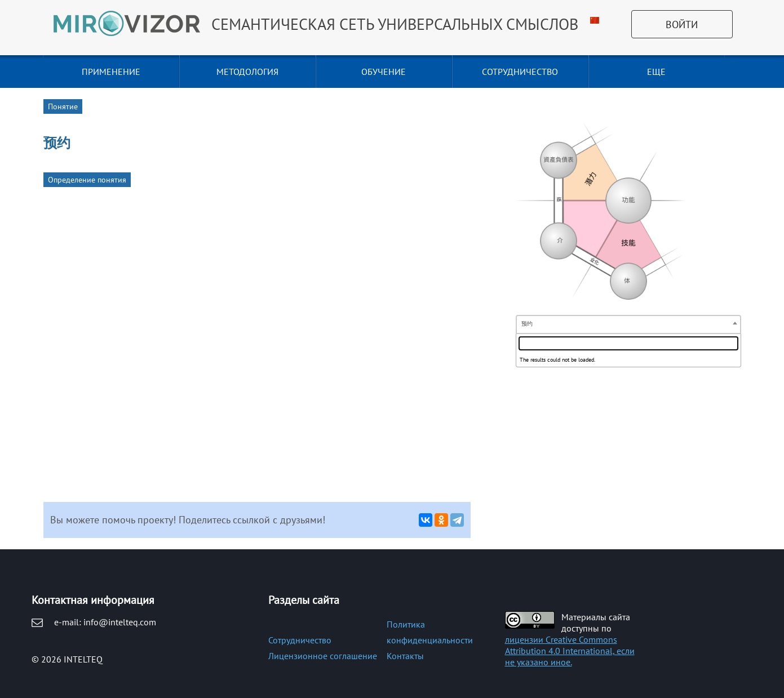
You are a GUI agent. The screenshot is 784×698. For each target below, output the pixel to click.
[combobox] (628, 324)
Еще (656, 72)
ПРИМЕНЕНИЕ (111, 72)
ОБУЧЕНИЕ (384, 72)
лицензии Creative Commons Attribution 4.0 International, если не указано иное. (570, 651)
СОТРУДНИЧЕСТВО (520, 72)
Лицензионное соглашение (323, 656)
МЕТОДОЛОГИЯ (247, 72)
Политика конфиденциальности (430, 632)
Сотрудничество (300, 640)
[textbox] (628, 343)
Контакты (405, 656)
